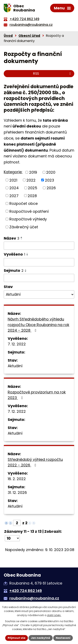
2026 (51, 188)
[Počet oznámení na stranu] (12, 538)
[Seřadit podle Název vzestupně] (22, 237)
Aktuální (15, 366)
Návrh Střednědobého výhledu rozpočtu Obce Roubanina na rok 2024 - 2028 (38, 325)
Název (12, 238)
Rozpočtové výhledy (28, 219)
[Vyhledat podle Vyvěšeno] (39, 262)
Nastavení (63, 638)
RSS (53, 74)
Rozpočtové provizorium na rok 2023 (37, 395)
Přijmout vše (17, 638)
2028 (32, 196)
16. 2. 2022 (17, 479)
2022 (31, 180)
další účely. (54, 615)
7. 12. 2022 (17, 344)
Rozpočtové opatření (29, 211)
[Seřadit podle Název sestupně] (22, 239)
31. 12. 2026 (17, 493)
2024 (14, 188)
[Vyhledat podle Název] (39, 246)
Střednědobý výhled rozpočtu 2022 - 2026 (35, 462)
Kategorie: (13, 172)
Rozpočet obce (24, 203)
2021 (13, 180)
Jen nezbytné (41, 638)
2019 (33, 172)
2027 (14, 196)
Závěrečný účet (24, 227)
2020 (51, 172)
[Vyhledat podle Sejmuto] (39, 278)
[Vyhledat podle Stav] (39, 294)
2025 (33, 188)
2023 (50, 180)
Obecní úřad (29, 36)
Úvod (8, 36)
